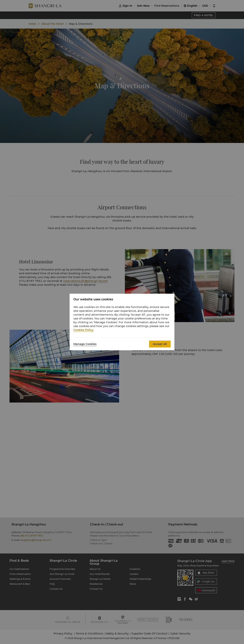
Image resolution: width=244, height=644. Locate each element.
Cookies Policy (83, 330)
